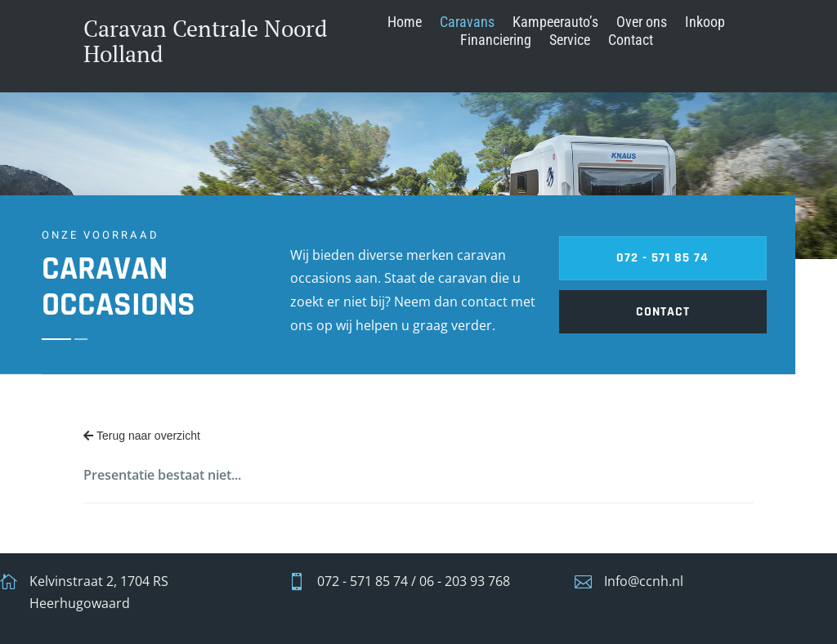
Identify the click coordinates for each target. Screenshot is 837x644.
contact (165, 312)
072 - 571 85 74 (165, 258)
